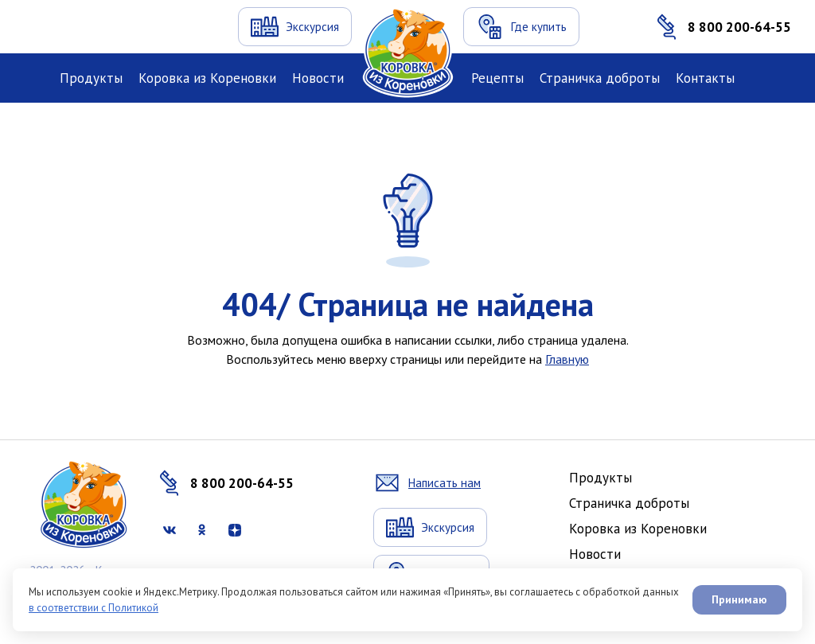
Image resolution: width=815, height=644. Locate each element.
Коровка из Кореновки (207, 78)
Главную (567, 359)
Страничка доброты (600, 78)
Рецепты (497, 78)
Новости (318, 78)
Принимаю (739, 599)
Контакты (705, 78)
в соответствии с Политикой (94, 608)
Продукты (91, 78)
